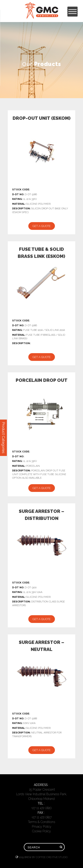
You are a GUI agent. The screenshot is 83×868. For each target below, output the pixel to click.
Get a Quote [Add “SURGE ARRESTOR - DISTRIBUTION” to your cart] (42, 619)
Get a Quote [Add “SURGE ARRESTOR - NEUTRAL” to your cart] (42, 750)
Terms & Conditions (41, 822)
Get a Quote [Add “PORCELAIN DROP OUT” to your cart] (42, 488)
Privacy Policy (42, 827)
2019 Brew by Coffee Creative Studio (42, 857)
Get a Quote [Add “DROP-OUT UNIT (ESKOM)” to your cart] (42, 226)
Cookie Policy (41, 831)
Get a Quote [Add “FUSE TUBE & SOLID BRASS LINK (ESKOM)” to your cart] (42, 357)
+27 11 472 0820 (41, 808)
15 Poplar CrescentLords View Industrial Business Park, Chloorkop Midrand (41, 794)
